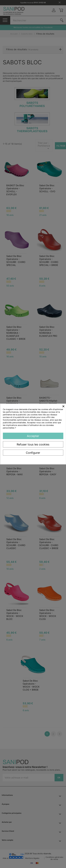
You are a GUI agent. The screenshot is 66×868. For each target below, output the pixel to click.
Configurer (33, 453)
